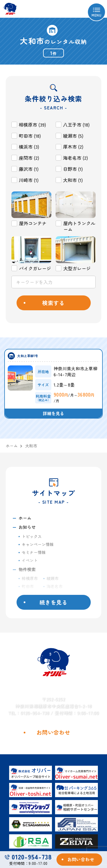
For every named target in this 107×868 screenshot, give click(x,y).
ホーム (25, 518)
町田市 (28, 586)
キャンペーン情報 (38, 544)
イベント (30, 560)
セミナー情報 (34, 552)
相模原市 (30, 578)
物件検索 (27, 569)
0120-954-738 (28, 857)
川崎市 (53, 594)
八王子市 (30, 594)
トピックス (32, 536)
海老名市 (54, 586)
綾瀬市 (53, 578)
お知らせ (27, 527)
